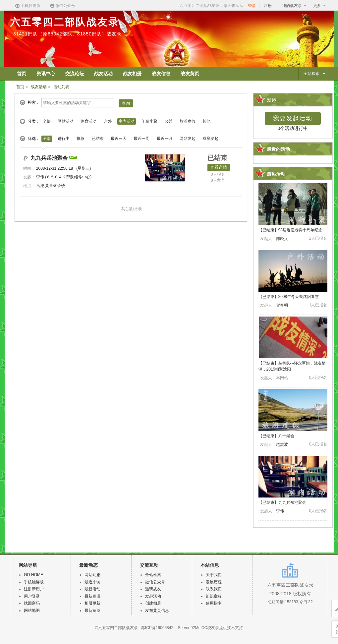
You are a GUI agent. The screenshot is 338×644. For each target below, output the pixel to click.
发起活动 (153, 596)
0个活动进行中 (293, 128)
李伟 (40, 177)
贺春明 (282, 305)
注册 (268, 6)
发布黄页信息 (157, 611)
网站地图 (32, 611)
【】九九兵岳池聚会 (282, 502)
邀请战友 (153, 589)
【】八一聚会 (276, 436)
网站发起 (188, 139)
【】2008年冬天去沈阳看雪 (289, 297)
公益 (169, 121)
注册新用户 (34, 589)
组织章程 (214, 596)
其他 (206, 121)
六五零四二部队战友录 (65, 22)
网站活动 (66, 121)
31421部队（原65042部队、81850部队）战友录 (67, 34)
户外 (108, 121)
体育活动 (88, 121)
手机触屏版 (28, 6)
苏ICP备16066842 (157, 628)
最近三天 (119, 139)
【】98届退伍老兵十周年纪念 (290, 230)
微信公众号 (62, 6)
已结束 (98, 139)
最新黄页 (92, 611)
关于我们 (214, 575)
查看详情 (219, 167)
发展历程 (214, 582)
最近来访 (92, 582)
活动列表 (61, 87)
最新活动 (92, 589)
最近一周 (141, 139)
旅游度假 (188, 121)
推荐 (81, 139)
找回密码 (32, 603)
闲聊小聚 (149, 121)
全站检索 (153, 575)
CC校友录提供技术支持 (222, 628)
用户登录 (32, 596)
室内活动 (127, 121)
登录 (252, 6)
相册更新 (92, 603)
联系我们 (214, 589)
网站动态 (92, 575)
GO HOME (33, 575)
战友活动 (39, 87)
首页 (20, 87)
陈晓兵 (282, 239)
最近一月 (165, 139)
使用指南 (214, 603)
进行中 (64, 139)
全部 (47, 121)
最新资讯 (92, 596)
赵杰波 (282, 444)
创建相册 (153, 603)
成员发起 (210, 139)
